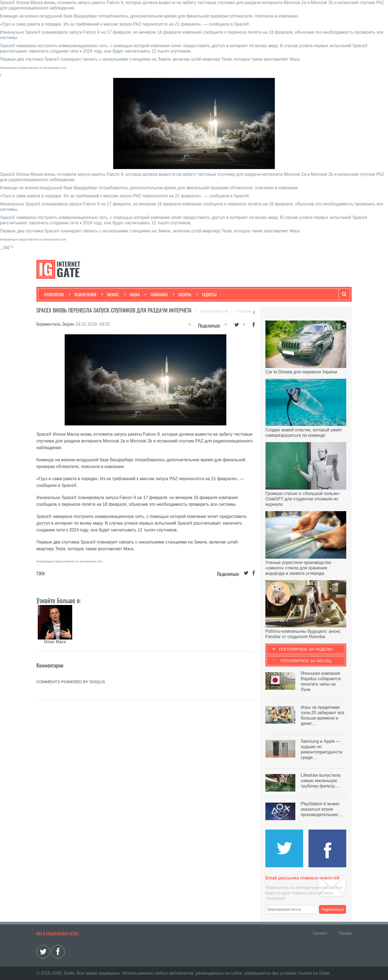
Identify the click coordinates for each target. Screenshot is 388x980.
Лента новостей (215, 311)
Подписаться (333, 909)
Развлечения (83, 294)
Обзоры (182, 294)
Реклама (345, 933)
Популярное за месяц (306, 661)
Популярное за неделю (306, 649)
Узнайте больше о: (59, 600)
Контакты (320, 933)
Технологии (54, 294)
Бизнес (110, 294)
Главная (244, 311)
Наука (132, 294)
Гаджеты (207, 294)
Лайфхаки (156, 294)
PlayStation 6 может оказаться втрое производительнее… (321, 809)
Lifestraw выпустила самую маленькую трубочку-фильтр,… (321, 781)
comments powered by (71, 682)
